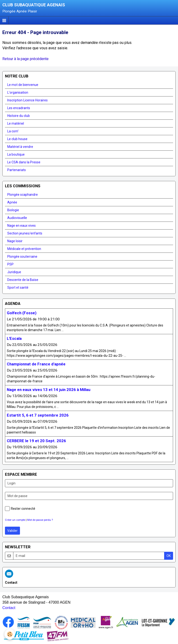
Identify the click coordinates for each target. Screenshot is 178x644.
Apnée (12, 202)
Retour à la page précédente (25, 59)
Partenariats (17, 170)
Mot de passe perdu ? (40, 520)
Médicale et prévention (24, 249)
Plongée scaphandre (23, 195)
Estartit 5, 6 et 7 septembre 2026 (38, 415)
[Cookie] (10, 634)
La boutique (16, 154)
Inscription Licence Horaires (27, 100)
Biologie (13, 210)
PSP (10, 264)
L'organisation (18, 92)
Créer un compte (15, 520)
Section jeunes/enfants (25, 233)
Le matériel (16, 123)
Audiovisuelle (17, 218)
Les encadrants (19, 108)
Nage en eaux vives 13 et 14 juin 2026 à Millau (49, 390)
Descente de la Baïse (23, 280)
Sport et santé (18, 287)
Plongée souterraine (22, 257)
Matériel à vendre (20, 147)
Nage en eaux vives (21, 226)
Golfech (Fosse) (22, 313)
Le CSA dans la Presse (24, 162)
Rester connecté (20, 509)
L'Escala (14, 338)
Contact (9, 608)
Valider (12, 531)
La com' (13, 131)
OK (169, 556)
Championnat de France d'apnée (36, 364)
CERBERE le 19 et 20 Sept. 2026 (36, 441)
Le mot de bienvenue (23, 85)
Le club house (17, 139)
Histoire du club (19, 116)
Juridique (14, 272)
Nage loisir (15, 241)
